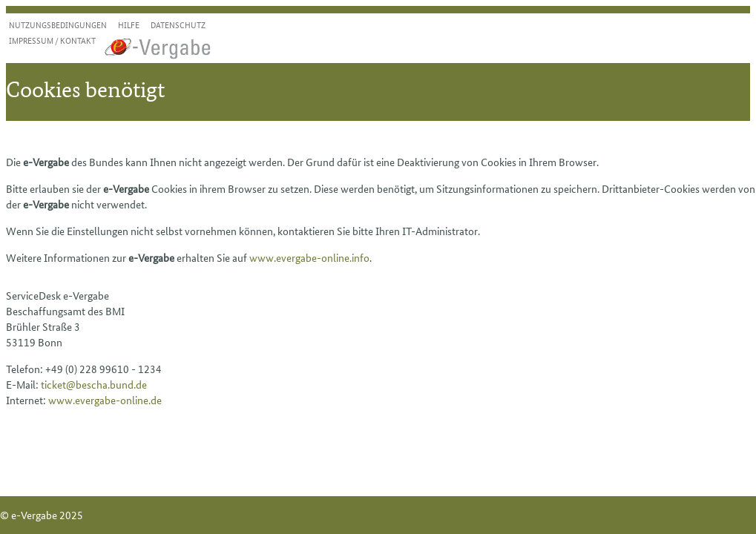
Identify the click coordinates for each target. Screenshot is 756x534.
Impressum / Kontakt (52, 40)
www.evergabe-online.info (309, 257)
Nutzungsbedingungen (58, 24)
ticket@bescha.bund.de (94, 384)
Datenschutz (178, 24)
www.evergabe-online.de (105, 400)
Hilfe (129, 24)
